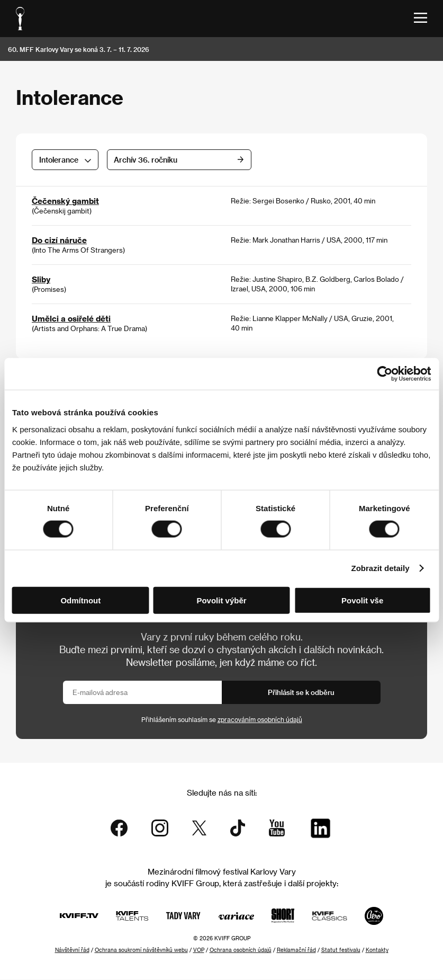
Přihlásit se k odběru (301, 692)
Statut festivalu (341, 950)
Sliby (41, 279)
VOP (199, 950)
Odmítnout (80, 600)
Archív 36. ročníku (212, 160)
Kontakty (377, 950)
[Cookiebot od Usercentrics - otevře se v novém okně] (385, 374)
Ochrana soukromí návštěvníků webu (141, 950)
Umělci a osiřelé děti (71, 318)
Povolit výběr (221, 600)
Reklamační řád (296, 950)
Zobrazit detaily (381, 568)
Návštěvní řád (72, 950)
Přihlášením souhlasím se (222, 719)
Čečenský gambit (65, 201)
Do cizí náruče (59, 240)
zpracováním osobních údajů (260, 719)
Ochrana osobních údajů (241, 950)
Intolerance (59, 160)
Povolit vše (362, 600)
